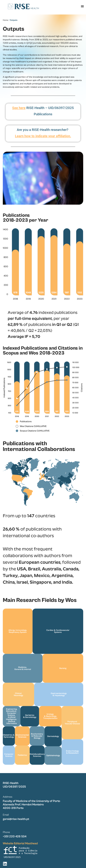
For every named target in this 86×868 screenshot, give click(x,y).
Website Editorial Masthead (20, 843)
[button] (82, 6)
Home (5, 20)
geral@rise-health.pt (16, 819)
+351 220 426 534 (15, 836)
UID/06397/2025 (14, 787)
